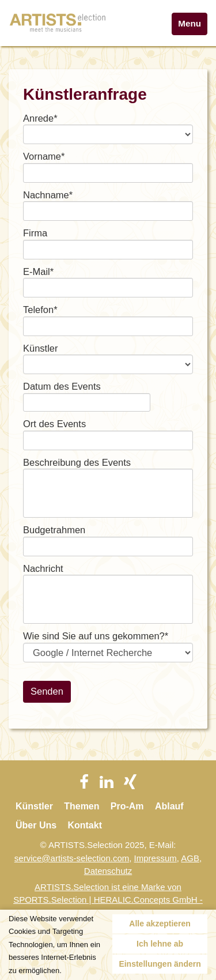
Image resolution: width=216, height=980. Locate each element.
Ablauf (169, 806)
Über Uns (36, 825)
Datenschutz (108, 871)
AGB (190, 858)
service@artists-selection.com (72, 858)
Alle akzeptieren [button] (160, 924)
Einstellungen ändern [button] (160, 964)
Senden (47, 691)
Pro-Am (127, 806)
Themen (82, 806)
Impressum (156, 858)
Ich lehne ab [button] (160, 944)
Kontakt (85, 825)
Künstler (34, 806)
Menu (190, 23)
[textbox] (108, 173)
